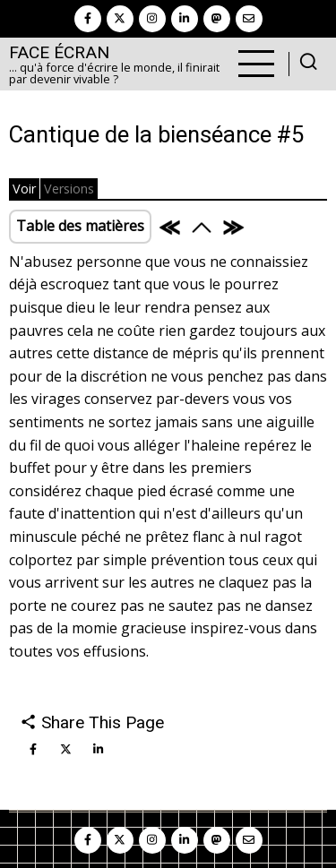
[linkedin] (185, 19)
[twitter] (120, 19)
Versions (69, 189)
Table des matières (80, 226)
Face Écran (59, 52)
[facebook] (88, 19)
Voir (24, 189)
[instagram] (152, 19)
